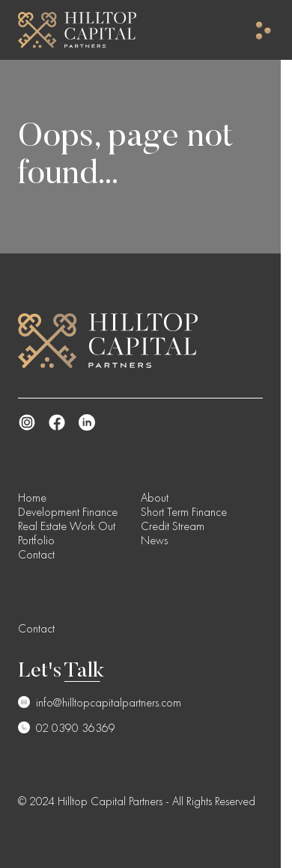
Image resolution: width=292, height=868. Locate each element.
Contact (36, 554)
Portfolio (36, 540)
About (155, 498)
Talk (84, 671)
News (154, 540)
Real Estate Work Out (67, 526)
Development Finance (68, 512)
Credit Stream (173, 526)
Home (32, 498)
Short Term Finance (184, 512)
